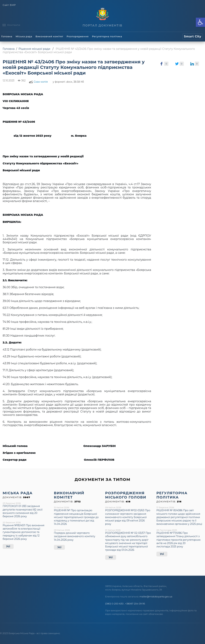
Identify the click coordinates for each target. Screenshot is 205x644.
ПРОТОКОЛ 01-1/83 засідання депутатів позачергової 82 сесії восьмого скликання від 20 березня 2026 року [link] (23, 511)
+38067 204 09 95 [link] (135, 604)
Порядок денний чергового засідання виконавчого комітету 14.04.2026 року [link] (75, 536)
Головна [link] (7, 36)
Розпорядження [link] (78, 36)
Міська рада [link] (24, 36)
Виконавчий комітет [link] (49, 36)
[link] (200, 22)
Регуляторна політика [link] (107, 36)
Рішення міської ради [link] (34, 49)
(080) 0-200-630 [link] (114, 604)
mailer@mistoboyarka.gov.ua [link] (156, 596)
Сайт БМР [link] (9, 5)
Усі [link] (8, 546)
